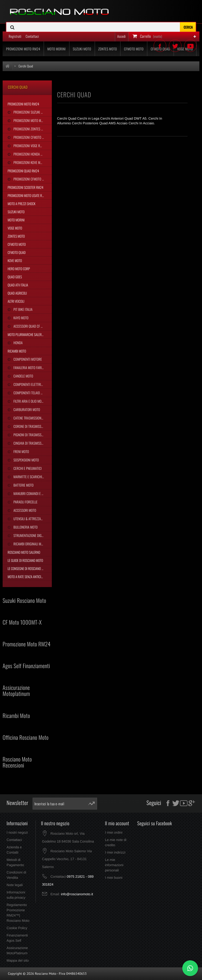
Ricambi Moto (17, 351)
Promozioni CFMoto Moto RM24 (32, 137)
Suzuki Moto (16, 212)
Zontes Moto (16, 236)
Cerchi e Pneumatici (27, 468)
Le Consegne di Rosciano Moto (28, 568)
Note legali (15, 885)
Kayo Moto (21, 318)
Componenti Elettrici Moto (32, 384)
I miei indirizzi (115, 852)
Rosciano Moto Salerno (24, 552)
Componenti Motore (27, 359)
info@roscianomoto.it (77, 894)
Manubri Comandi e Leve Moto (32, 493)
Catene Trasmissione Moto (32, 418)
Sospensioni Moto (26, 460)
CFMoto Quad (17, 252)
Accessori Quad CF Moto (30, 326)
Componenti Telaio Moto (30, 393)
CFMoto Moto (17, 244)
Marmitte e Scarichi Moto (31, 477)
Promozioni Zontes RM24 (31, 129)
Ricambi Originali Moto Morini (32, 544)
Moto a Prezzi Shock (22, 204)
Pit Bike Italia (22, 309)
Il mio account (117, 823)
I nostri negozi (17, 832)
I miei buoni (114, 878)
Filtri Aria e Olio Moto (29, 401)
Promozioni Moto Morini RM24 (32, 120)
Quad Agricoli (17, 293)
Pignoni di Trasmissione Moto (32, 435)
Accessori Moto (24, 510)
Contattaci (14, 840)
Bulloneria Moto (25, 527)
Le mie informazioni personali (114, 865)
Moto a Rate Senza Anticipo (26, 577)
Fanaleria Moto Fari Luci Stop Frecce (32, 367)
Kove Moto (15, 260)
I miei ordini (114, 832)
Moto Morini (16, 220)
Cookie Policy (17, 928)
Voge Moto (15, 228)
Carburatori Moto (26, 409)
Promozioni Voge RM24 (29, 146)
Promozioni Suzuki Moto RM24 (32, 112)
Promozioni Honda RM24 (30, 154)
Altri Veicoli (16, 301)
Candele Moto (23, 376)
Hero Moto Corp (19, 269)
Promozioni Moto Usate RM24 (28, 195)
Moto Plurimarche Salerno (26, 334)
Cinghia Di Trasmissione (30, 443)
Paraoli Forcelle (25, 502)
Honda (18, 343)
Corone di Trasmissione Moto (32, 426)
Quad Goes (15, 277)
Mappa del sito (18, 960)
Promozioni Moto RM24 (23, 104)
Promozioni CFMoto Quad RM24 (32, 179)
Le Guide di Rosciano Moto (25, 560)
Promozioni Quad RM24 (23, 171)
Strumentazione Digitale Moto (32, 535)
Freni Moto (21, 451)
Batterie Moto (23, 485)
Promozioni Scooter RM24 (26, 187)
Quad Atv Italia (18, 285)
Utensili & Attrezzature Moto (32, 519)
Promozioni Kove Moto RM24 (32, 162)
